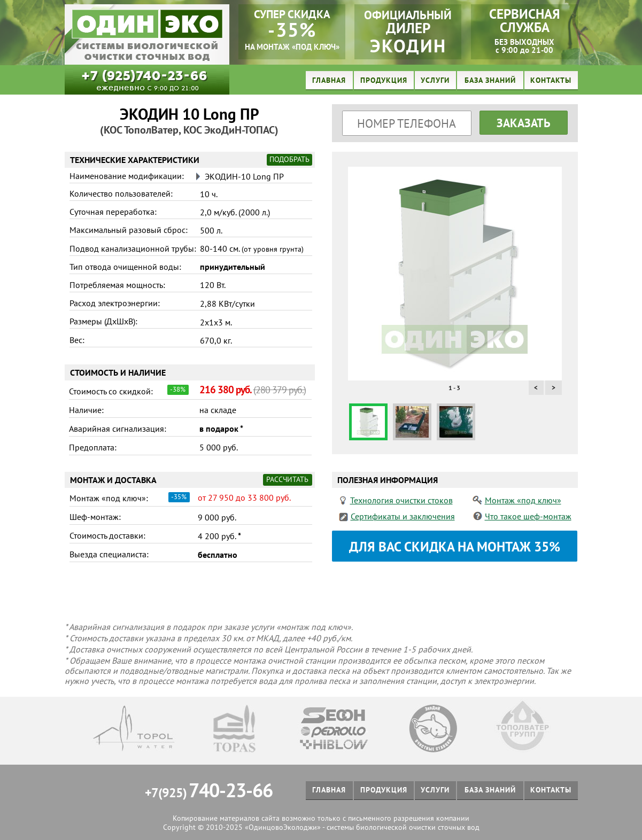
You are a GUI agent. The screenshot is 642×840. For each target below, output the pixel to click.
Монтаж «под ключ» (523, 500)
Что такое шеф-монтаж (528, 516)
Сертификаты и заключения (403, 516)
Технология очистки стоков (401, 500)
